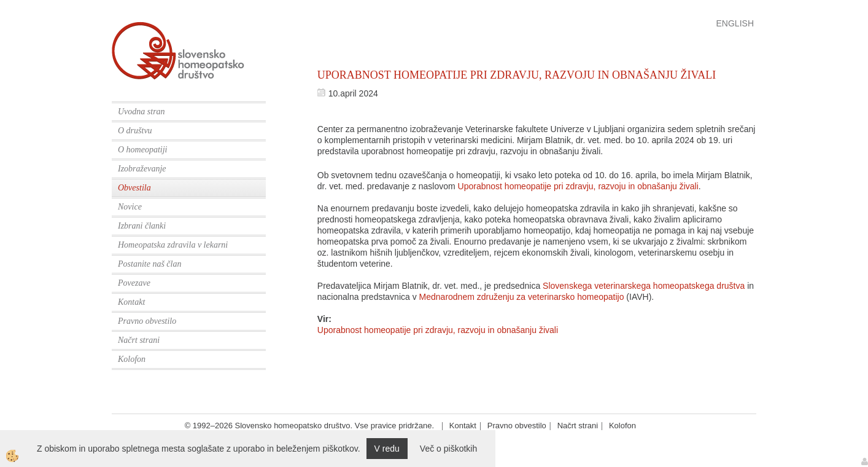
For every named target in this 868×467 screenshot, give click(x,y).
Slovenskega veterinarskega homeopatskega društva (644, 286)
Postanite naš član (149, 264)
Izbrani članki (142, 226)
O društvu (135, 131)
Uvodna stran (141, 112)
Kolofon (132, 359)
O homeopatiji (143, 150)
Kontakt (131, 302)
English (735, 23)
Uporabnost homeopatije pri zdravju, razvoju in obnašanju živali (578, 186)
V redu (387, 449)
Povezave (134, 283)
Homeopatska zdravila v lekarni (173, 245)
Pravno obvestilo (147, 321)
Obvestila (134, 188)
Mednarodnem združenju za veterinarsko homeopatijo (522, 297)
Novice (130, 207)
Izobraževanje (142, 169)
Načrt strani (139, 340)
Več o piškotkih (448, 449)
